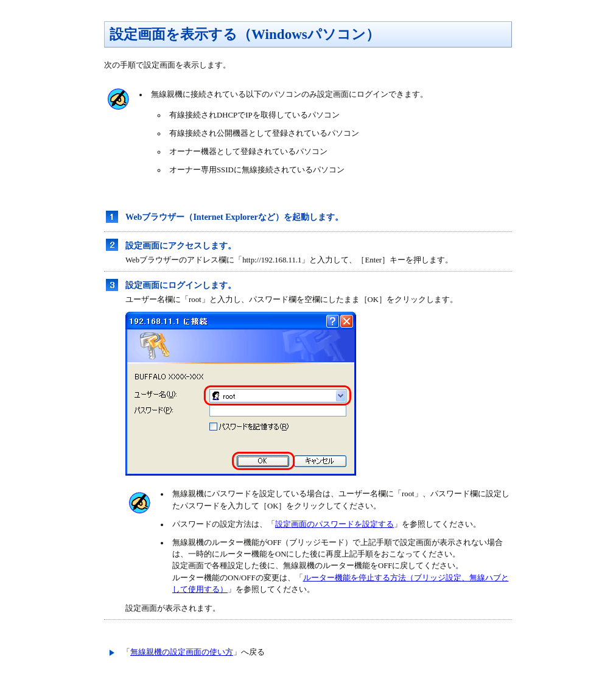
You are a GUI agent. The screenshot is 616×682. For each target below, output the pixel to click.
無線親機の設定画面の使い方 (182, 652)
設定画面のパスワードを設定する (334, 524)
